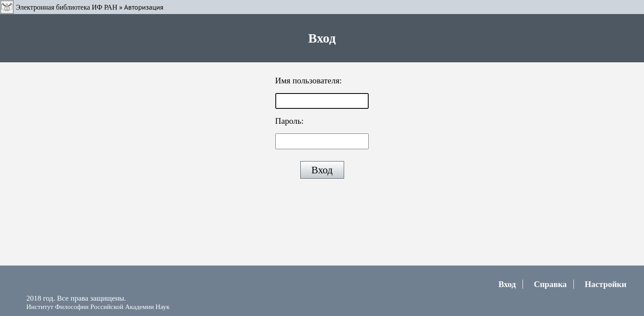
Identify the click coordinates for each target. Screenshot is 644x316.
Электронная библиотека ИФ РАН (66, 7)
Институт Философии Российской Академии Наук (98, 307)
